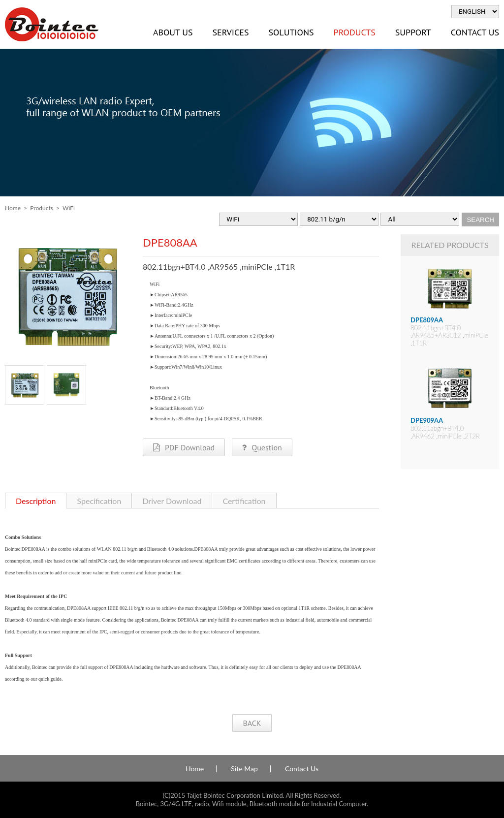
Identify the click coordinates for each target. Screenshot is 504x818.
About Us (173, 32)
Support (413, 32)
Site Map (244, 769)
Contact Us (302, 769)
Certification (244, 501)
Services (230, 32)
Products (355, 32)
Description (36, 501)
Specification (99, 501)
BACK (252, 723)
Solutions (291, 32)
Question (262, 447)
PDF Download (184, 447)
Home (13, 208)
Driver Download (172, 501)
